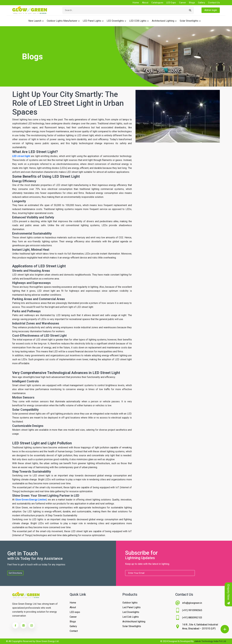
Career (183, 3)
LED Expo (171, 3)
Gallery (202, 3)
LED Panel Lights (92, 21)
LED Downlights (115, 21)
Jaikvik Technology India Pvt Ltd (210, 641)
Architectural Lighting (163, 21)
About (145, 3)
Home (136, 3)
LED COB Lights (138, 21)
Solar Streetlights (189, 21)
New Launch (35, 21)
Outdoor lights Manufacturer (62, 21)
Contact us (214, 3)
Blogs (192, 3)
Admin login (211, 10)
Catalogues (157, 3)
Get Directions (15, 573)
